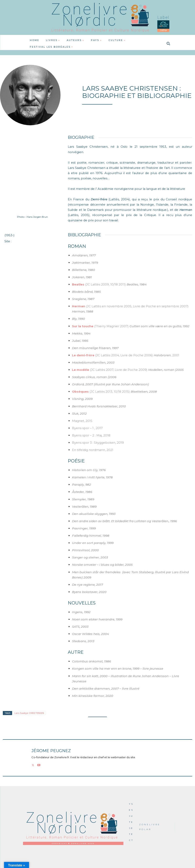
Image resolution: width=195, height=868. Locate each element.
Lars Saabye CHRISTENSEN (29, 713)
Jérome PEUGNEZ (51, 751)
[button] (168, 44)
